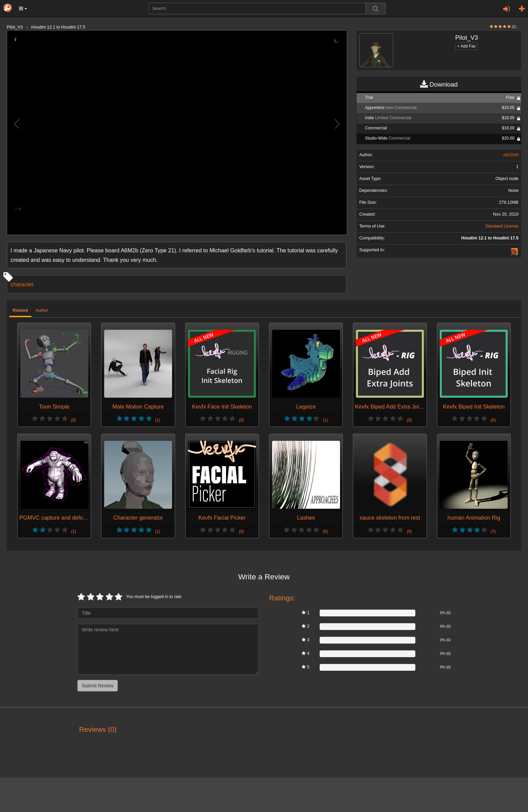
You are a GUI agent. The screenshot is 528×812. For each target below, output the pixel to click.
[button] (23, 8)
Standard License (502, 226)
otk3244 (511, 155)
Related (20, 310)
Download (439, 85)
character (22, 284)
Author (42, 310)
